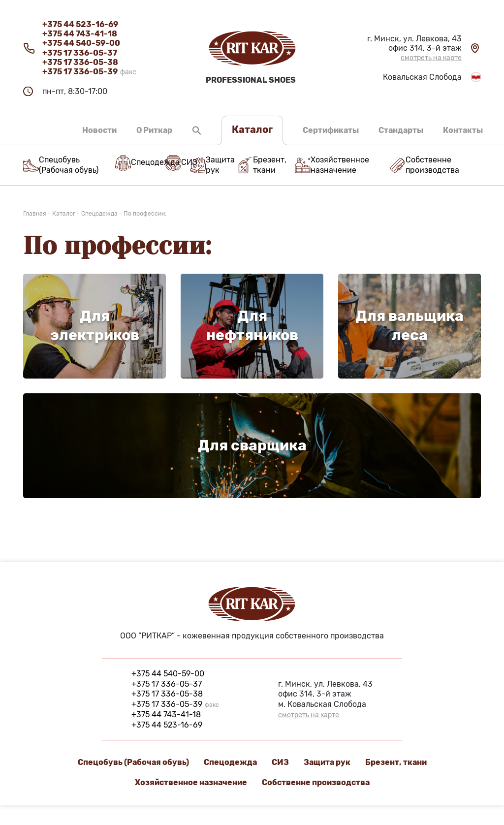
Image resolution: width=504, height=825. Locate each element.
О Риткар (154, 130)
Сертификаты (331, 130)
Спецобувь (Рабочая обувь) (133, 762)
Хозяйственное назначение (191, 782)
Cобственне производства (316, 782)
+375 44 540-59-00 (81, 43)
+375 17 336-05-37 (80, 53)
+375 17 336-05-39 (89, 72)
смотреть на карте (431, 58)
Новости (99, 130)
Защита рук (327, 762)
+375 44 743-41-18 (80, 34)
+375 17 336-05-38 (80, 62)
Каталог (252, 129)
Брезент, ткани (396, 762)
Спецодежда (230, 762)
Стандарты (401, 130)
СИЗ (280, 762)
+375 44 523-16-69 (80, 24)
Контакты (463, 130)
